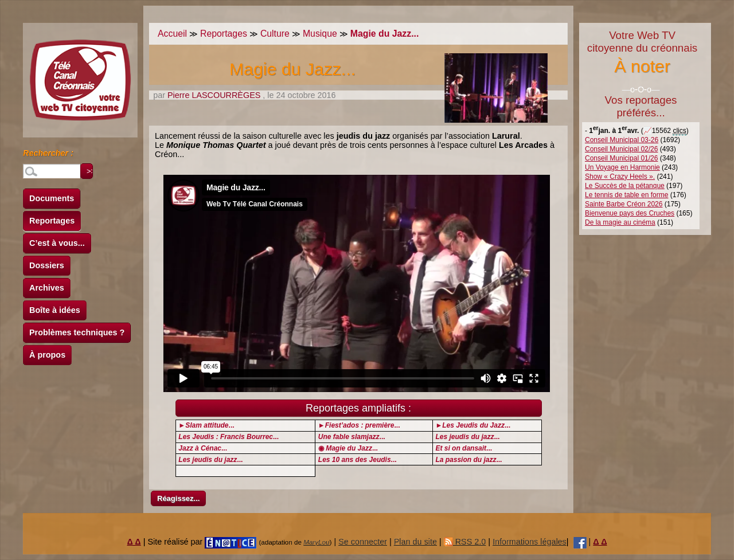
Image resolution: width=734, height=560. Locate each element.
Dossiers (47, 265)
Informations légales (530, 542)
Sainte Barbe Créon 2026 (624, 204)
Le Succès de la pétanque (625, 186)
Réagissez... (178, 498)
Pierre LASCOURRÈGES (214, 95)
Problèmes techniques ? (77, 332)
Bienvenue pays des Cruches (630, 213)
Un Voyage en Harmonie (622, 167)
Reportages (52, 221)
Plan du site (415, 542)
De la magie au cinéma (620, 222)
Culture (275, 34)
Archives (47, 288)
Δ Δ (134, 542)
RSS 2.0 (465, 542)
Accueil (172, 34)
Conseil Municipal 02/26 (621, 149)
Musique (320, 34)
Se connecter (363, 542)
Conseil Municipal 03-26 (622, 140)
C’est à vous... (57, 243)
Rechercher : (48, 155)
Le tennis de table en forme (626, 195)
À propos (47, 355)
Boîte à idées (55, 310)
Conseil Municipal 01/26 (621, 158)
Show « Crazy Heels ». (620, 177)
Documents (52, 198)
